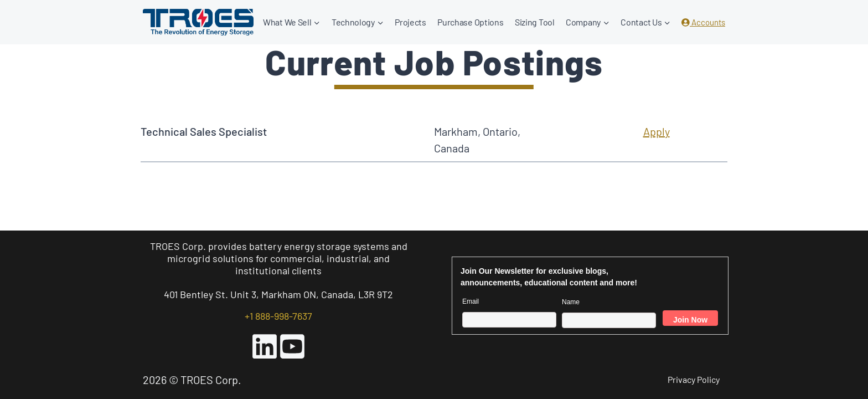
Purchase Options (470, 22)
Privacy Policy (694, 379)
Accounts (703, 22)
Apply (657, 131)
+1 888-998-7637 (278, 316)
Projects (410, 22)
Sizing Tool (535, 22)
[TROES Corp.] (198, 22)
